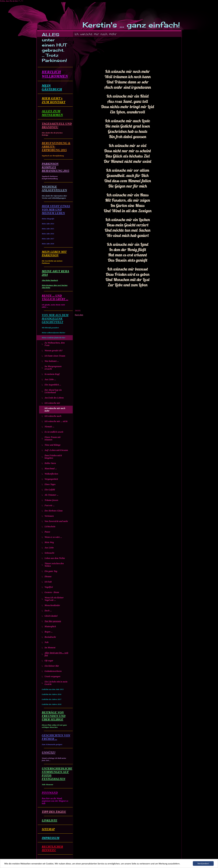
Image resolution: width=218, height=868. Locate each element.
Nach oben (79, 315)
